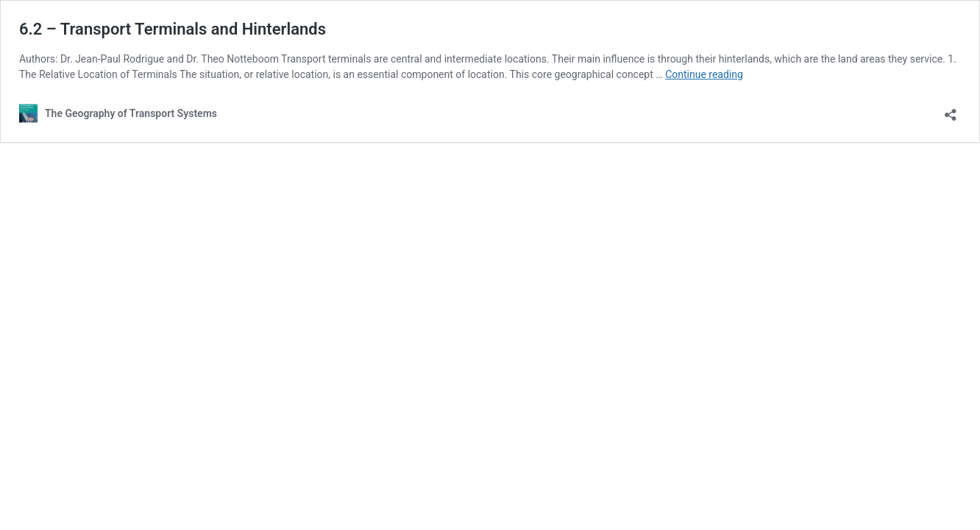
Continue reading (704, 74)
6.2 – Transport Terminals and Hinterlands (173, 29)
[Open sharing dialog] (951, 110)
